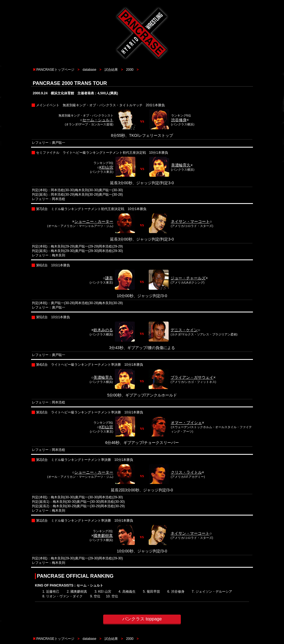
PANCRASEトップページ (55, 70)
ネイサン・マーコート (190, 221)
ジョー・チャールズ (188, 278)
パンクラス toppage (142, 619)
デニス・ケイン (184, 330)
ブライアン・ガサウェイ (192, 377)
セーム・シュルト (98, 120)
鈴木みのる (103, 330)
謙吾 (109, 278)
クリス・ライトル (186, 472)
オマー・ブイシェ (186, 423)
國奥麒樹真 (103, 536)
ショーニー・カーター (94, 221)
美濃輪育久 (181, 165)
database (89, 70)
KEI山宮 (106, 167)
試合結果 (111, 70)
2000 (130, 70)
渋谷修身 (179, 120)
